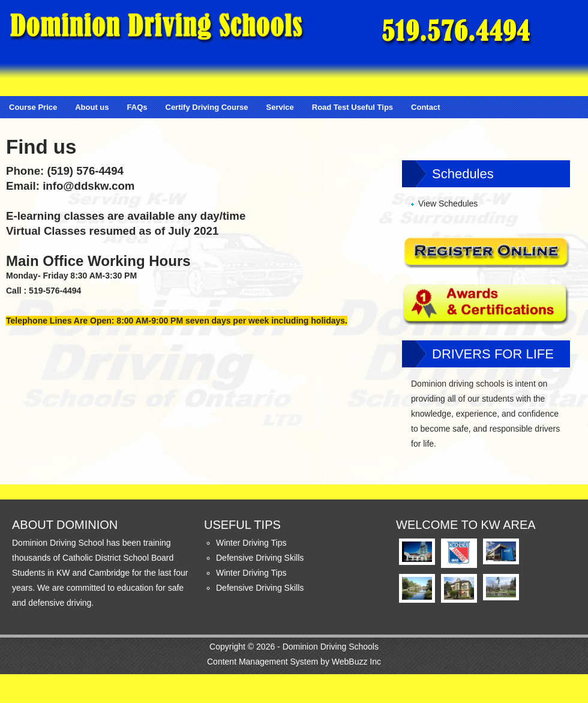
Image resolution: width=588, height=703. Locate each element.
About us (92, 107)
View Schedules (448, 204)
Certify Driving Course (207, 107)
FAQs (137, 107)
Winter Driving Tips (251, 543)
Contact (425, 107)
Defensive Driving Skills (260, 558)
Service (280, 107)
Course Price (33, 107)
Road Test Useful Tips (352, 107)
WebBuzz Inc (356, 662)
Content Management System (262, 662)
